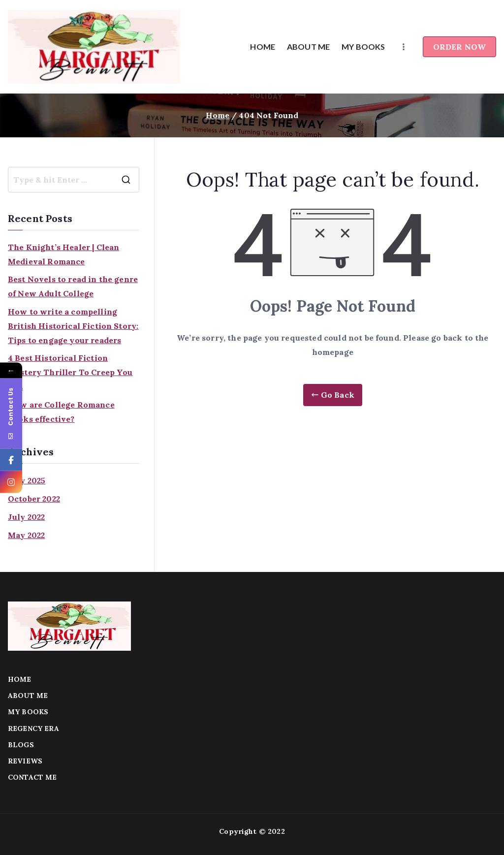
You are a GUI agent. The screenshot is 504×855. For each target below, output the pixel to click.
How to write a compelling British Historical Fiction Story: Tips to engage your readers (73, 326)
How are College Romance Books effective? (61, 412)
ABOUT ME (308, 47)
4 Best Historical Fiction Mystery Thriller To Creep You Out (70, 372)
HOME (263, 47)
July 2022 (26, 517)
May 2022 (26, 535)
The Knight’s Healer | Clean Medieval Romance (63, 254)
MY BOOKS (363, 47)
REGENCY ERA (33, 728)
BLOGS (21, 745)
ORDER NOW (459, 47)
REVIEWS (25, 761)
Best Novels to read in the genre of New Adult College (73, 286)
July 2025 (27, 480)
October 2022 (34, 499)
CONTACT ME (32, 777)
